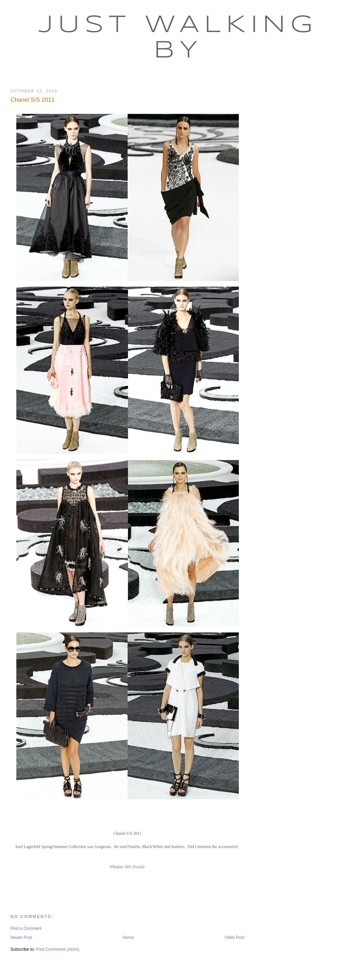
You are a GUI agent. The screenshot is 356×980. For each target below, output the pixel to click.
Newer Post (21, 938)
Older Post (234, 938)
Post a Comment (26, 928)
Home (128, 938)
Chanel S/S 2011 (33, 100)
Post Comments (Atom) (58, 949)
